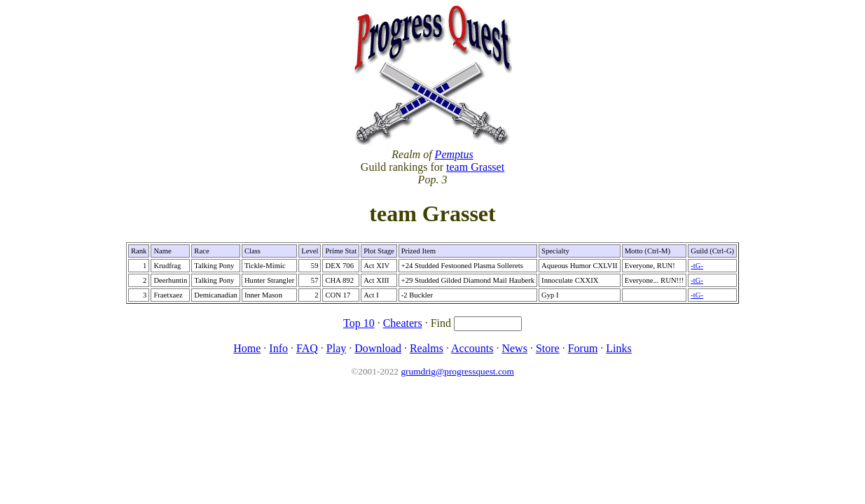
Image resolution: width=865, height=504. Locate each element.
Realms (427, 348)
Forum (583, 348)
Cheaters (403, 323)
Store (548, 348)
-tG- (697, 266)
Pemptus (454, 154)
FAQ (307, 348)
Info (278, 348)
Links (618, 348)
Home (247, 348)
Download (378, 348)
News (514, 348)
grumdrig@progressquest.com (457, 371)
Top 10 (359, 323)
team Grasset (475, 167)
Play (336, 348)
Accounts (472, 348)
